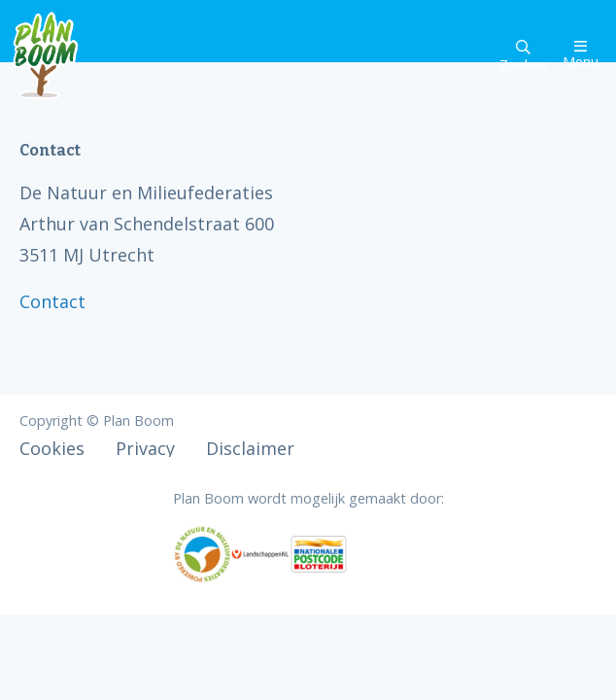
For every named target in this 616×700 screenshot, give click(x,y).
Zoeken (523, 57)
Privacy (145, 448)
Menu (581, 55)
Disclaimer (250, 448)
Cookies (52, 448)
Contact (52, 301)
